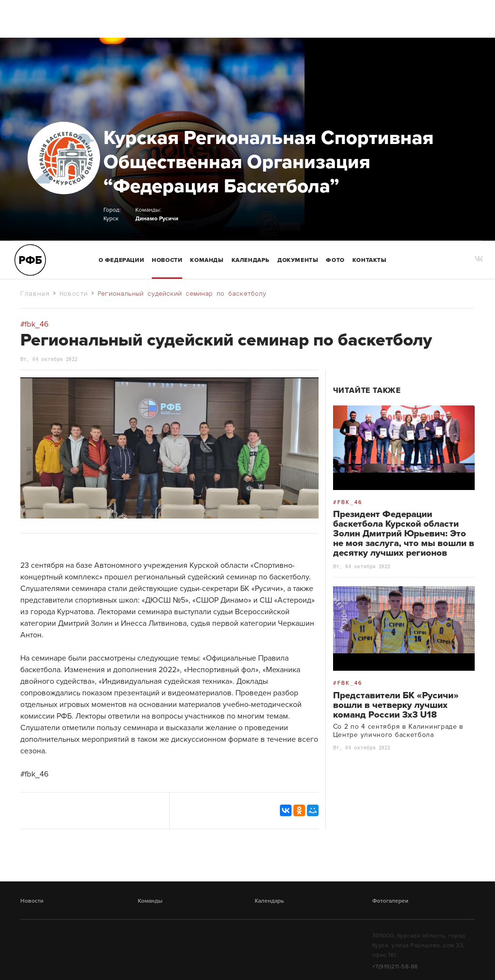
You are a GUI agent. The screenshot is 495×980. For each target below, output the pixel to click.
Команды (150, 901)
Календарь (251, 260)
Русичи (169, 218)
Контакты (370, 260)
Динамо (146, 218)
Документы (298, 260)
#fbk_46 (34, 774)
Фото (335, 260)
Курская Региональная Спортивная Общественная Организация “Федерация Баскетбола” (269, 162)
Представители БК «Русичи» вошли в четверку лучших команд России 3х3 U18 (396, 705)
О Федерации (122, 260)
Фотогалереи (390, 901)
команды (207, 260)
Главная (35, 293)
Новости (167, 260)
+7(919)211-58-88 (395, 966)
